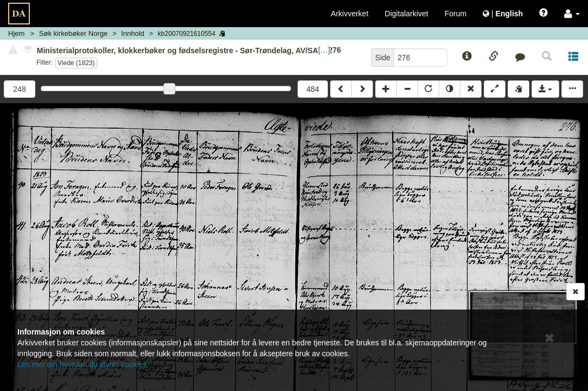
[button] (572, 14)
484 (312, 89)
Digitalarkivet (407, 14)
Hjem (16, 33)
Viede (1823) (76, 63)
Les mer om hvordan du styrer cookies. (83, 364)
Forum (456, 14)
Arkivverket (349, 14)
